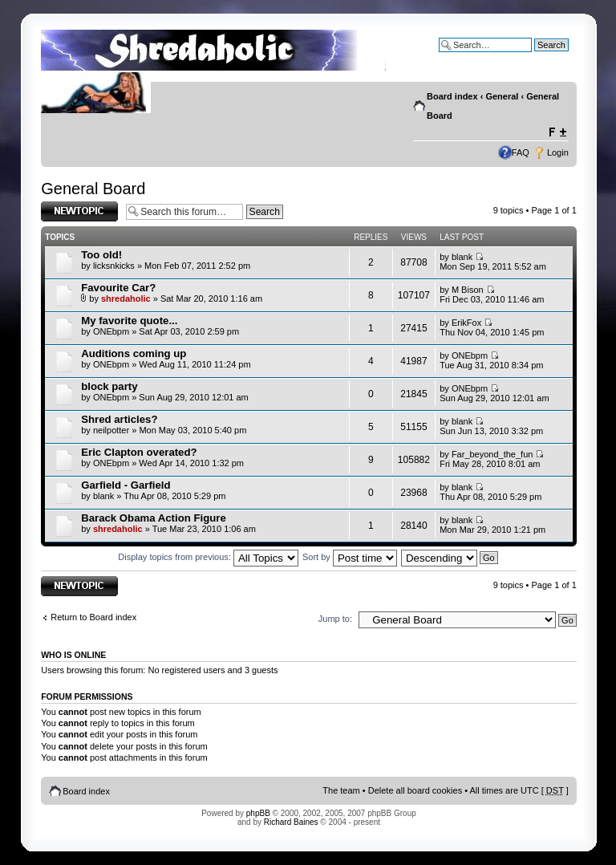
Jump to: (335, 619)
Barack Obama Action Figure (154, 518)
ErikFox (466, 323)
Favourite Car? (118, 288)
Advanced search (535, 57)
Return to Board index (93, 617)
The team (341, 790)
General (502, 96)
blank (462, 257)
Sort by (350, 557)
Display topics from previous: (208, 557)
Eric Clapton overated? (139, 452)
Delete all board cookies (415, 790)
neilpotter (111, 430)
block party (109, 386)
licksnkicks (114, 266)
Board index (452, 96)
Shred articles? (119, 419)
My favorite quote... (129, 321)
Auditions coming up (134, 353)
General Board (93, 189)
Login (558, 152)
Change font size (557, 132)
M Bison (468, 290)
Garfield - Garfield (126, 485)
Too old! (101, 255)
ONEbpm (111, 331)
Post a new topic (79, 211)
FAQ (521, 152)
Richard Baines (291, 822)
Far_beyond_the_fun (492, 454)
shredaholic (126, 298)
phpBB (258, 813)
